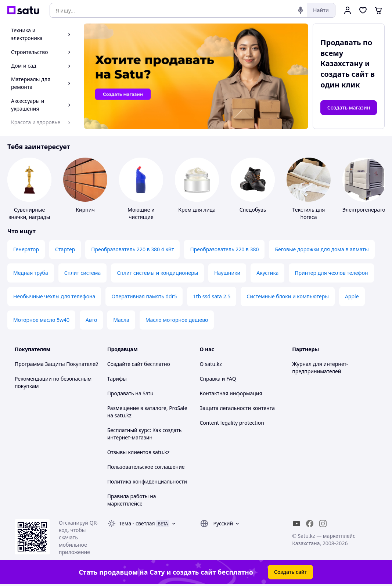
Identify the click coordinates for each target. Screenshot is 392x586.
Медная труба (31, 273)
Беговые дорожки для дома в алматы (322, 249)
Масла (121, 320)
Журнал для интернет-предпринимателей (320, 368)
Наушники (227, 273)
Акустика (267, 273)
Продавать (121, 393)
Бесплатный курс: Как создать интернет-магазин (145, 434)
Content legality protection (232, 423)
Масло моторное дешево (177, 320)
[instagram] (323, 524)
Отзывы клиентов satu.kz (139, 452)
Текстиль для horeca (309, 213)
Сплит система (83, 273)
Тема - (137, 523)
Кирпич (85, 210)
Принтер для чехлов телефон (331, 273)
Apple (352, 296)
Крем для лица (197, 210)
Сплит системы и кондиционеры (157, 273)
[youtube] (296, 524)
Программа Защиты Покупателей (57, 364)
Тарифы (117, 379)
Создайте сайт (125, 364)
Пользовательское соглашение (146, 467)
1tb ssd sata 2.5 (212, 296)
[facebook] (310, 524)
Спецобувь (253, 210)
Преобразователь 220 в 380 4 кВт (132, 249)
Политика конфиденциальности (147, 481)
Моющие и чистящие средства (141, 217)
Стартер (65, 249)
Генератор (26, 249)
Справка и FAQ (218, 379)
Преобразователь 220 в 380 (224, 249)
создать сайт (344, 74)
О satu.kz (211, 364)
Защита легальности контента (237, 408)
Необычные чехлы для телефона (54, 296)
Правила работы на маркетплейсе (132, 500)
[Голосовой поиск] (301, 10)
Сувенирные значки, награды (30, 213)
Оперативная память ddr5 (144, 296)
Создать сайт (291, 572)
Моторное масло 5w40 (41, 320)
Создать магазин (349, 107)
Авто (91, 320)
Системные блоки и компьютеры (288, 296)
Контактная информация (231, 393)
